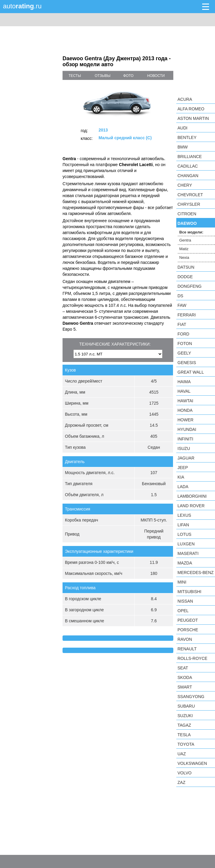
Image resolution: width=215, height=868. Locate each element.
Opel (183, 611)
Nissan (185, 601)
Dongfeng (190, 286)
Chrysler (189, 204)
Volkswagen (192, 763)
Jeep (183, 468)
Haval (184, 391)
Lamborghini (192, 496)
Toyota (186, 744)
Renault (187, 649)
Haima (184, 382)
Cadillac (188, 166)
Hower (186, 420)
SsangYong (191, 697)
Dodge (185, 277)
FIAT (182, 324)
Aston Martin (193, 118)
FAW (182, 305)
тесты (75, 76)
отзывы (103, 76)
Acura (185, 99)
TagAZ (184, 725)
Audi (182, 128)
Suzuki (185, 716)
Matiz (184, 249)
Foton (185, 344)
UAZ (182, 754)
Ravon (185, 639)
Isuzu (184, 448)
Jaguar (186, 458)
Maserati (188, 553)
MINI (182, 582)
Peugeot (188, 620)
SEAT (183, 668)
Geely (184, 353)
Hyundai (187, 429)
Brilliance (190, 157)
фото (128, 76)
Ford (183, 334)
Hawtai (185, 401)
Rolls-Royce (192, 658)
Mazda (185, 563)
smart (185, 687)
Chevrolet (190, 195)
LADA (183, 487)
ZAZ (181, 782)
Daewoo (187, 223)
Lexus (184, 515)
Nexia (184, 257)
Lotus (184, 534)
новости (156, 76)
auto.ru (22, 6)
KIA (181, 477)
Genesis (187, 363)
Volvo (184, 773)
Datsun (186, 267)
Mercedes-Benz (195, 573)
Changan (188, 176)
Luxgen (186, 544)
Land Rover (191, 506)
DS (180, 296)
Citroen (187, 214)
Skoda (185, 677)
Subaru (186, 706)
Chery (185, 185)
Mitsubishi (189, 592)
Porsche (188, 630)
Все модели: (191, 232)
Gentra (185, 240)
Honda (185, 410)
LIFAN (183, 525)
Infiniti (185, 439)
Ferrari (187, 315)
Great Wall (191, 372)
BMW (183, 147)
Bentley (187, 137)
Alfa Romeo (191, 109)
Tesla (184, 735)
